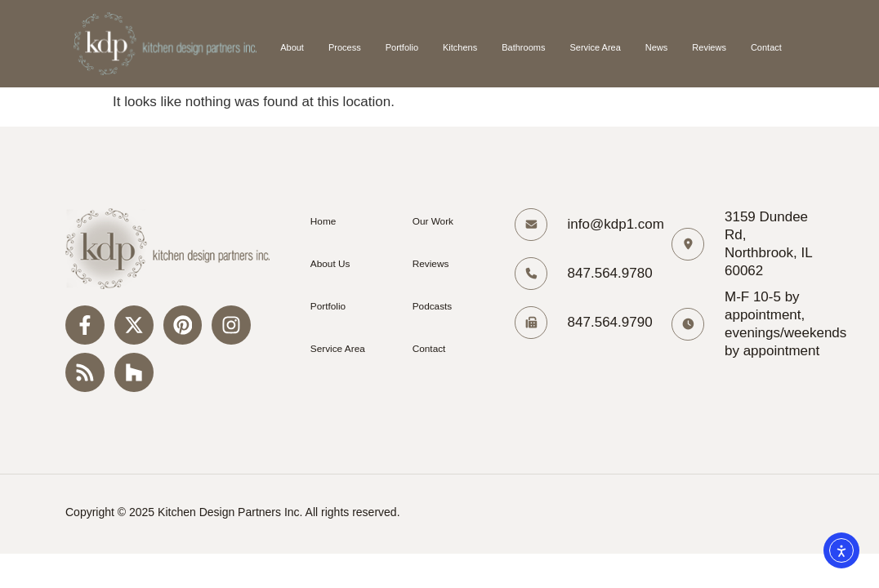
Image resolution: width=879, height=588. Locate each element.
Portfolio (402, 47)
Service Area (595, 47)
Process (345, 47)
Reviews (709, 47)
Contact (766, 47)
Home (322, 221)
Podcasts (431, 306)
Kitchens (460, 47)
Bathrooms (523, 47)
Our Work (432, 221)
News (657, 47)
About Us (329, 264)
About (292, 47)
